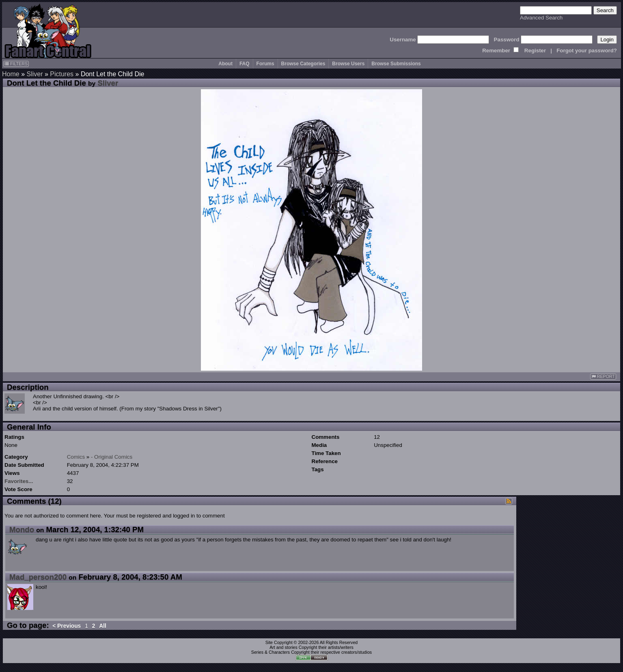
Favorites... (19, 481)
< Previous (67, 626)
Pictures (62, 74)
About (225, 64)
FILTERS (16, 64)
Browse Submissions (396, 64)
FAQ (245, 64)
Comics (76, 457)
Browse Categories (303, 64)
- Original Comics (112, 457)
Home (11, 74)
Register (535, 50)
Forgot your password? (587, 50)
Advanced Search (541, 18)
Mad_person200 (38, 577)
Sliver (34, 74)
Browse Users (348, 64)
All (103, 626)
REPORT (603, 377)
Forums (265, 64)
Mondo (22, 529)
